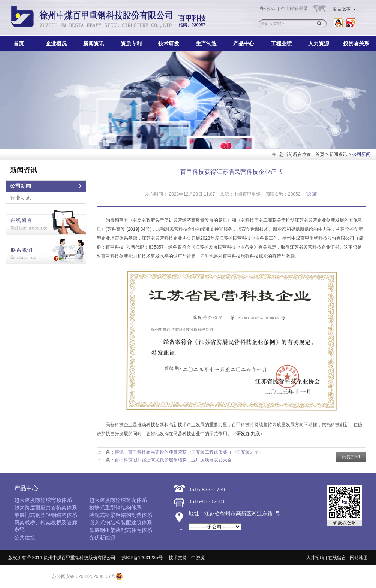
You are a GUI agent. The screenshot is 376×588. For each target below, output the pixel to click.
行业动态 (21, 198)
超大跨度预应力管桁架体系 (46, 507)
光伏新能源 (102, 537)
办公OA (268, 9)
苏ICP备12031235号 (142, 558)
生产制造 (206, 43)
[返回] (312, 194)
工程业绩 (281, 43)
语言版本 (344, 9)
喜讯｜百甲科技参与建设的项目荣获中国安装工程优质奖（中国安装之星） (189, 452)
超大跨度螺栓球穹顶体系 (43, 500)
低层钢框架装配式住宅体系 (121, 530)
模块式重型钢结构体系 (115, 507)
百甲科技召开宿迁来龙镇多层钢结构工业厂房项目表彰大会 (173, 460)
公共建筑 (25, 537)
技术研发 (169, 43)
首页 (19, 43)
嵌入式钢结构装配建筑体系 (121, 522)
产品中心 (244, 43)
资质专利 (131, 43)
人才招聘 (315, 558)
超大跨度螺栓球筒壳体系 (118, 500)
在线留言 (337, 558)
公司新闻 (21, 186)
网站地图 (359, 558)
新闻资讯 (94, 43)
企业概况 (56, 43)
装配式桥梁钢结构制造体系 (121, 515)
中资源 (198, 558)
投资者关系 (356, 43)
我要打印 (351, 457)
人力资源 (319, 43)
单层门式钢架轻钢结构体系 (46, 515)
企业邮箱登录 (294, 9)
